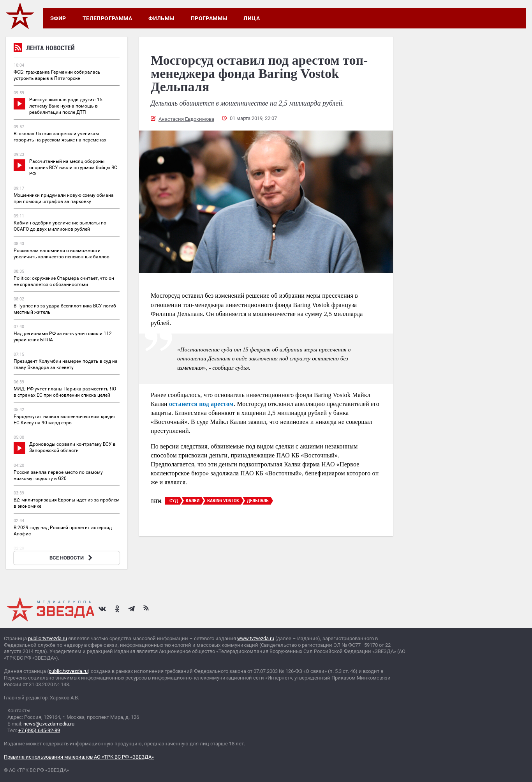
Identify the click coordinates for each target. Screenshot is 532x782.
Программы (209, 18)
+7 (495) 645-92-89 (39, 730)
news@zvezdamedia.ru (49, 724)
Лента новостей (44, 49)
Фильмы (161, 18)
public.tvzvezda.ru (48, 638)
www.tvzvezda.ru (256, 638)
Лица (252, 18)
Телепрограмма (107, 18)
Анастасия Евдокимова (186, 119)
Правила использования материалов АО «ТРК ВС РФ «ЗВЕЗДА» (79, 757)
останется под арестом (201, 404)
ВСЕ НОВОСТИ (72, 558)
